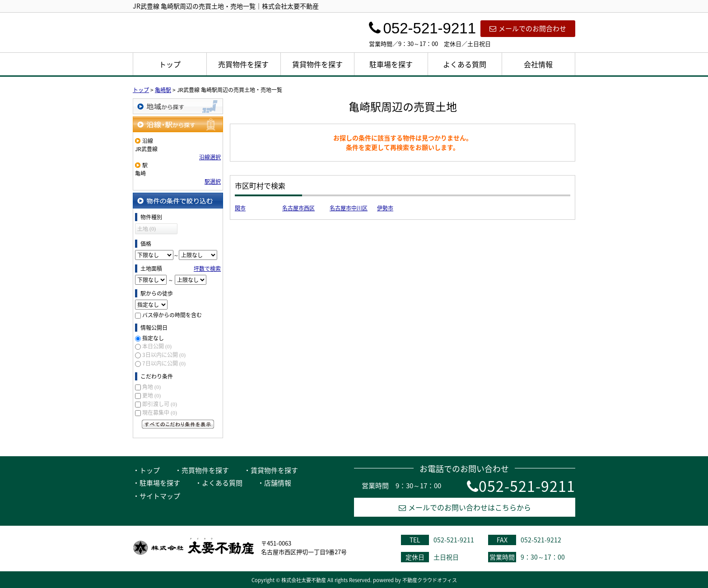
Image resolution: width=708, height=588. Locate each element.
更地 (151, 395)
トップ (170, 64)
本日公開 (157, 346)
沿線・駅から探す (178, 124)
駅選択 (213, 181)
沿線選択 (210, 157)
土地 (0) (147, 229)
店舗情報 (278, 483)
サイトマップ (160, 496)
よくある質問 (465, 64)
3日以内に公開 (164, 355)
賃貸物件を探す (317, 64)
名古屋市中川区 (349, 208)
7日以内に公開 (164, 363)
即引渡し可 (160, 404)
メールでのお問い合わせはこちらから (465, 507)
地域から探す (178, 106)
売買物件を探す (243, 64)
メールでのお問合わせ (528, 28)
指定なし (153, 338)
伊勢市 (385, 208)
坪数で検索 (207, 269)
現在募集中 (160, 412)
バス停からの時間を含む (172, 315)
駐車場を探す (391, 64)
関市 (240, 208)
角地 (151, 387)
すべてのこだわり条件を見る (178, 424)
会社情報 (538, 64)
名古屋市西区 (298, 208)
